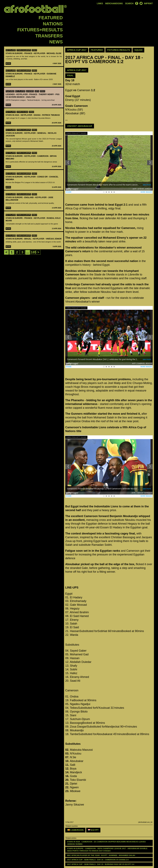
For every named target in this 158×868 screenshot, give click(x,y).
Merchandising (114, 4)
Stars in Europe (24, 50)
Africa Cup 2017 (77, 50)
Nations (53, 24)
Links (100, 4)
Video (34, 50)
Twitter (141, 3)
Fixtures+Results (40, 30)
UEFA (37, 91)
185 (34, 252)
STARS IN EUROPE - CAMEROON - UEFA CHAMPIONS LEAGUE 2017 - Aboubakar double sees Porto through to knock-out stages (108, 850)
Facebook (137, 3)
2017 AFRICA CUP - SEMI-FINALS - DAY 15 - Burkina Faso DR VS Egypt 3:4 (101, 864)
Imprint (148, 4)
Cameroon (75, 830)
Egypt (93, 830)
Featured (51, 18)
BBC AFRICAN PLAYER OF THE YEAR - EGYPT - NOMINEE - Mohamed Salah (101, 855)
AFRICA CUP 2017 (77, 70)
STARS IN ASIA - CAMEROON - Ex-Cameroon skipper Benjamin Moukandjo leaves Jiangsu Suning (107, 843)
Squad (138, 50)
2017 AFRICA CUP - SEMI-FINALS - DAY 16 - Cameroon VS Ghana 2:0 (98, 860)
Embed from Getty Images (76, 133)
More (8, 63)
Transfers (49, 36)
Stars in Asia (22, 112)
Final (70, 75)
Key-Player (11, 50)
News (56, 42)
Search (129, 4)
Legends (30, 91)
